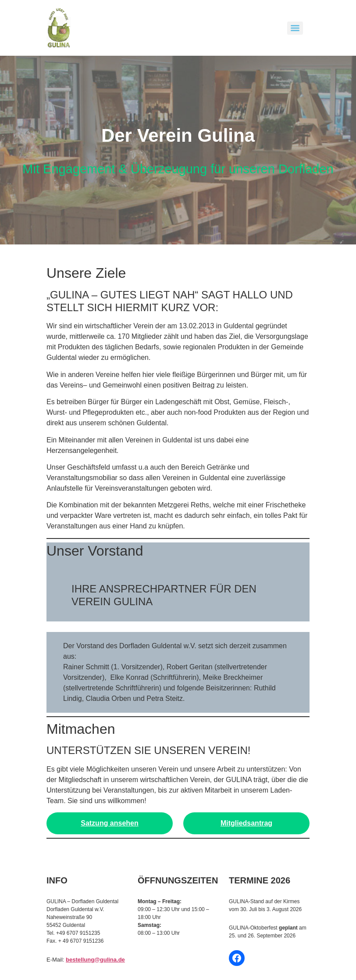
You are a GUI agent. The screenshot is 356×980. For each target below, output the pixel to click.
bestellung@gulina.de (95, 960)
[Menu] (295, 28)
